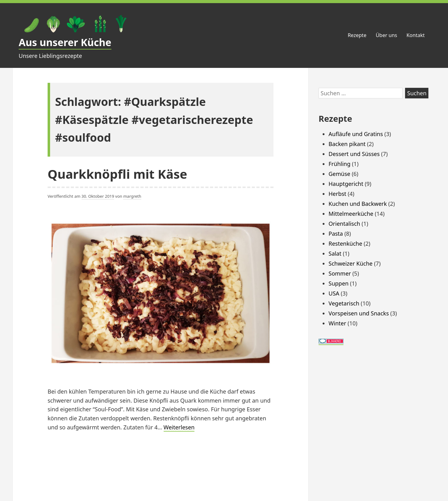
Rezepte (357, 35)
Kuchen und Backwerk (358, 204)
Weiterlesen (179, 428)
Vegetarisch (344, 303)
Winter (337, 323)
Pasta (336, 234)
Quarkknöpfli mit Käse (117, 174)
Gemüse (339, 174)
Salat (335, 253)
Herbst (337, 194)
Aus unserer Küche (65, 42)
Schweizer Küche (351, 263)
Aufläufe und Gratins (356, 134)
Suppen (338, 283)
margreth (132, 196)
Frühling (340, 164)
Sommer (340, 273)
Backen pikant (347, 144)
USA (334, 293)
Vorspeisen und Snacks (359, 313)
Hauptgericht (346, 184)
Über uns (387, 35)
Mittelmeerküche (351, 214)
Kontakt (415, 35)
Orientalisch (344, 224)
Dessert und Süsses (354, 154)
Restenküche (345, 243)
